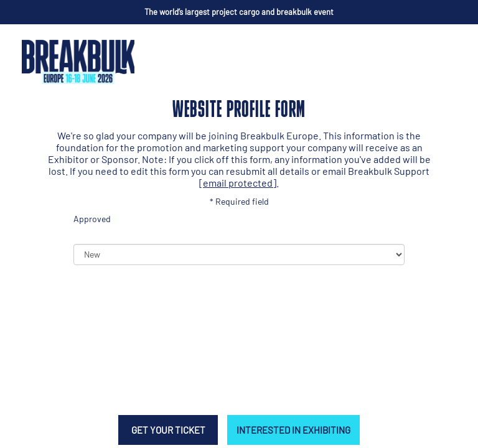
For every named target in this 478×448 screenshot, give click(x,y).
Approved (92, 219)
